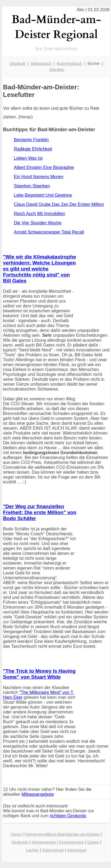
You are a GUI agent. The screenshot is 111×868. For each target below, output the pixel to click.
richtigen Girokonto (68, 816)
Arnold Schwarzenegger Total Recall (49, 232)
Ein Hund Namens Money (39, 177)
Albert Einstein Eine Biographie (44, 167)
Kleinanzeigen (44, 842)
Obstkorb (17, 64)
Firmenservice (72, 842)
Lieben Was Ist (28, 158)
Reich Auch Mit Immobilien (40, 214)
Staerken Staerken (32, 186)
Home (16, 834)
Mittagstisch (41, 64)
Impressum (77, 850)
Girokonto (20, 842)
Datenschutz (53, 850)
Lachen (33, 850)
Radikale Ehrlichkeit (33, 149)
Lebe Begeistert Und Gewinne (43, 195)
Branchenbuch (70, 64)
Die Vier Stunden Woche (38, 223)
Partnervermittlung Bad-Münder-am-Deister (62, 834)
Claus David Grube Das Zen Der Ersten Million (59, 204)
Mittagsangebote (38, 794)
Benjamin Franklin (31, 140)
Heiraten (57, 70)
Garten (93, 842)
